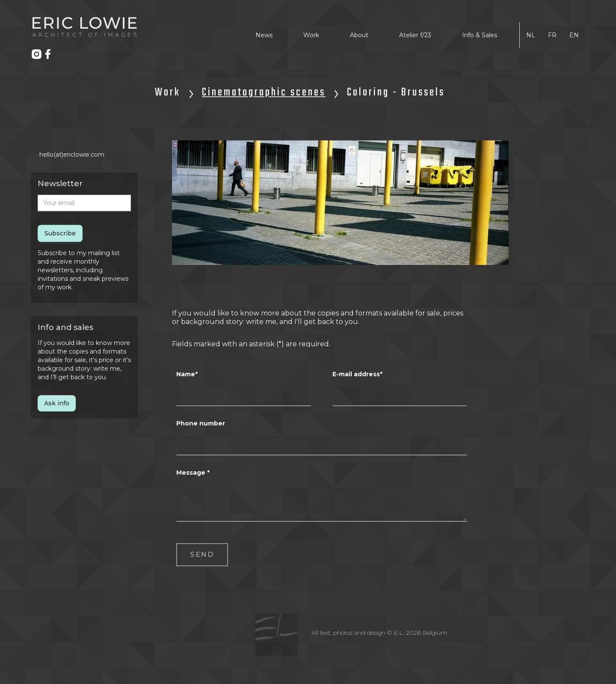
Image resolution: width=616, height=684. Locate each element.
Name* (187, 374)
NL (531, 35)
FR (552, 35)
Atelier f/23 (415, 35)
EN (574, 35)
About (359, 35)
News (264, 35)
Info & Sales (480, 35)
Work (311, 35)
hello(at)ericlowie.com (72, 155)
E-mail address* (357, 374)
